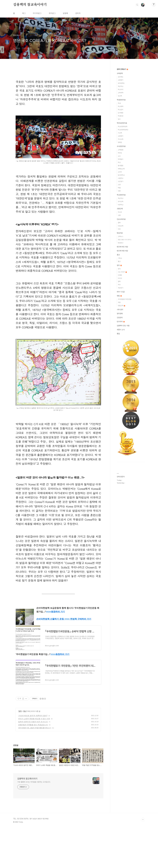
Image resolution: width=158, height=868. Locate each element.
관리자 (78, 13)
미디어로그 (37, 13)
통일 (118, 334)
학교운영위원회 (123, 127)
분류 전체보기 (122, 69)
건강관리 (120, 318)
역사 (25, 751)
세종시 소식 (121, 330)
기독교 (120, 258)
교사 (119, 156)
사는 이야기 (122, 272)
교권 (119, 185)
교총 (119, 215)
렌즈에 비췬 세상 (122, 251)
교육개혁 (121, 93)
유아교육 (121, 202)
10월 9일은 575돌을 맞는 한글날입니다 (33, 765)
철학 (119, 223)
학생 (119, 103)
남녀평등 (121, 113)
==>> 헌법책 (78, 619)
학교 (119, 162)
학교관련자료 (121, 195)
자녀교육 (121, 139)
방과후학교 (121, 175)
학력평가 (121, 159)
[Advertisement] (58, 713)
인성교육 (121, 226)
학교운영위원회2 (123, 130)
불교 (119, 261)
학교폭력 (121, 106)
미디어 (120, 278)
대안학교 (121, 205)
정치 (20, 751)
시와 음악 (120, 310)
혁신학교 (121, 86)
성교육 (120, 96)
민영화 (120, 275)
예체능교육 (121, 169)
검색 (137, 5)
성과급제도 (121, 83)
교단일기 (121, 181)
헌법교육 (121, 306)
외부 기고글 (121, 292)
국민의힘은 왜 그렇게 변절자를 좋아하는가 (35, 768)
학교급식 (121, 110)
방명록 (65, 13)
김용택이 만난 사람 (123, 326)
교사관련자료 (121, 146)
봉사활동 (121, 166)
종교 (118, 255)
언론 (119, 191)
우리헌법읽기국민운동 (125, 299)
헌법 (119, 296)
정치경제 (120, 314)
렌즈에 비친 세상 (122, 247)
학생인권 (121, 116)
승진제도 (121, 77)
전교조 (120, 212)
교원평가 (121, 80)
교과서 (120, 172)
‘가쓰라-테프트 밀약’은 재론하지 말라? (33, 756)
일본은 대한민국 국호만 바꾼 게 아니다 (33, 762)
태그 (24, 13)
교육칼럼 (121, 150)
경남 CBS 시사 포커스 (125, 240)
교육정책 (120, 73)
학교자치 (121, 90)
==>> (55, 612)
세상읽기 (121, 288)
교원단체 (120, 209)
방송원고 (121, 243)
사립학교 (121, 178)
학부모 (120, 153)
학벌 (119, 188)
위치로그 (52, 13)
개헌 (119, 302)
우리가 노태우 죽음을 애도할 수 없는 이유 (34, 759)
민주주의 (121, 322)
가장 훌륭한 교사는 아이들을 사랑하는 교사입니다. (34, 822)
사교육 (120, 133)
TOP (143, 860)
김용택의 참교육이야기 (30, 5)
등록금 (120, 142)
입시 (119, 119)
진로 (119, 229)
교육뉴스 (121, 236)
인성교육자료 (121, 219)
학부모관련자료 (122, 123)
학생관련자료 (121, 100)
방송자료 (120, 233)
